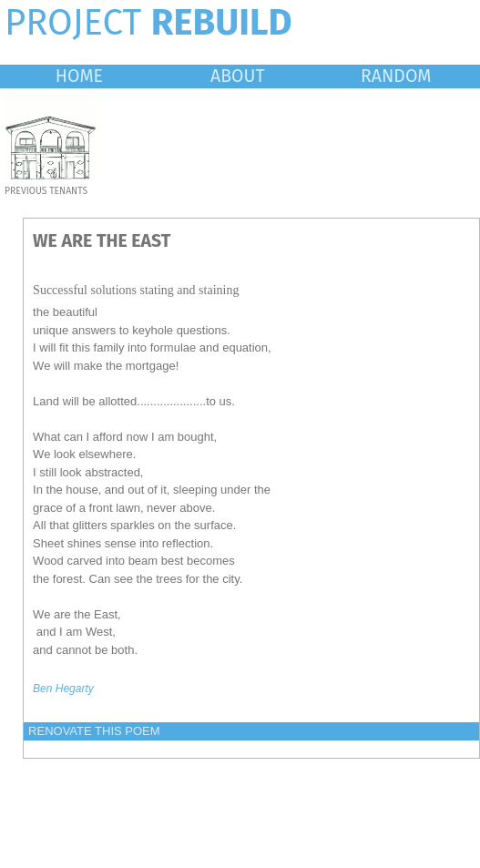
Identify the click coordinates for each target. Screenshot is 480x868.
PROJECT (148, 23)
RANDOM (396, 76)
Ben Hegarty (63, 689)
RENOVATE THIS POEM (94, 731)
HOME (79, 76)
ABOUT (238, 76)
